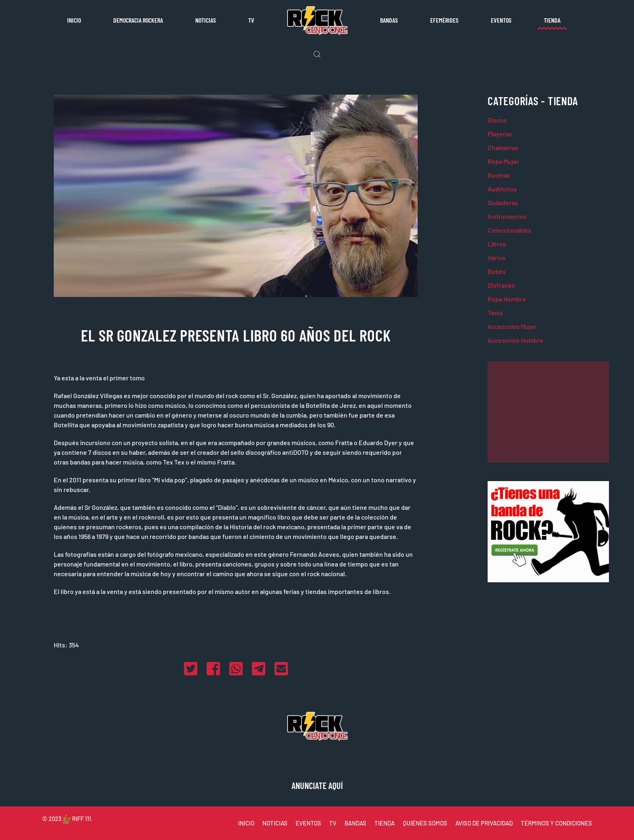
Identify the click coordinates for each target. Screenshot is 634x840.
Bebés (497, 271)
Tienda (552, 20)
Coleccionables (509, 230)
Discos (497, 120)
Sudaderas (503, 203)
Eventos (501, 20)
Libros (497, 244)
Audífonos (502, 189)
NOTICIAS (275, 823)
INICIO (246, 823)
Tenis (495, 313)
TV (251, 20)
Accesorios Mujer (512, 326)
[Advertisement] (548, 412)
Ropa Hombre (507, 299)
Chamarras (503, 147)
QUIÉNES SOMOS (425, 823)
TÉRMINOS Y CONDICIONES (556, 823)
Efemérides (444, 20)
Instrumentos (507, 216)
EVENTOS (308, 823)
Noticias (206, 20)
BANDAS (355, 823)
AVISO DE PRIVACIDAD (484, 823)
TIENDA (385, 823)
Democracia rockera (138, 20)
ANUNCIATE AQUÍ (317, 785)
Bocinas (499, 175)
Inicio (74, 20)
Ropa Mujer (503, 161)
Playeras (500, 134)
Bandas (389, 20)
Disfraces (501, 285)
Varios (497, 258)
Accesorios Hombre (516, 340)
